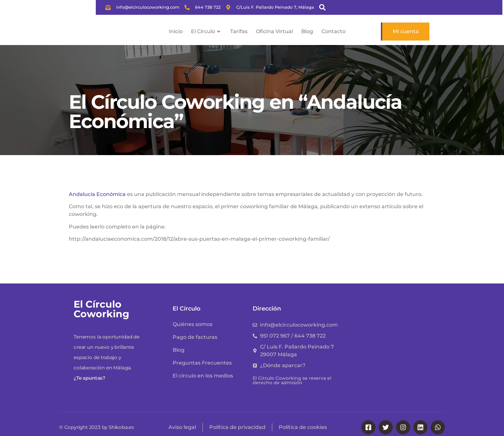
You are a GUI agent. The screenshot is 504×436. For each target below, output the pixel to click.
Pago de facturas (195, 337)
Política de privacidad (237, 427)
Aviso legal (182, 427)
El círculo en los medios (203, 376)
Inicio (176, 31)
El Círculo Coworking (101, 309)
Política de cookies (303, 427)
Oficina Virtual (274, 31)
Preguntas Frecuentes (202, 363)
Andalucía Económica (97, 194)
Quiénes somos (193, 324)
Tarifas (239, 31)
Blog (307, 31)
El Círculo (206, 32)
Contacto (333, 31)
